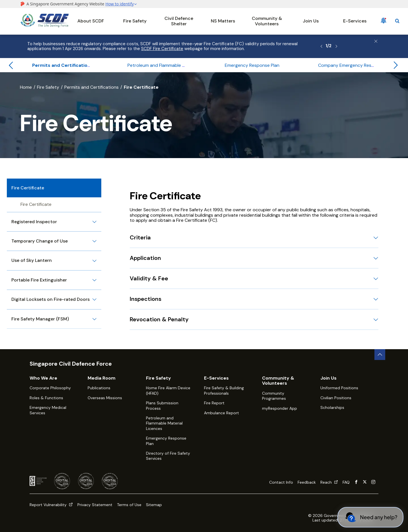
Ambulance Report (221, 413)
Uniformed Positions (339, 388)
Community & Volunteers (267, 21)
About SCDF (91, 21)
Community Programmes (274, 396)
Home (26, 87)
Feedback (307, 482)
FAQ (346, 482)
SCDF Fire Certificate (162, 49)
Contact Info (281, 482)
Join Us (311, 21)
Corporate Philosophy (50, 388)
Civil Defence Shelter (179, 21)
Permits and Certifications (91, 87)
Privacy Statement (95, 505)
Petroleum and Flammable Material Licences (164, 423)
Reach (329, 482)
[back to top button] (380, 355)
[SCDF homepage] (45, 26)
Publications (99, 388)
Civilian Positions (336, 398)
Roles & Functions (46, 398)
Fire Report (214, 403)
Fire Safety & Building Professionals (224, 390)
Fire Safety (135, 21)
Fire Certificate (36, 204)
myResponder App (280, 408)
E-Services (355, 21)
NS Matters (223, 21)
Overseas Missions (105, 398)
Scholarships (332, 407)
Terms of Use (129, 505)
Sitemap (154, 505)
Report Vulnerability (51, 505)
